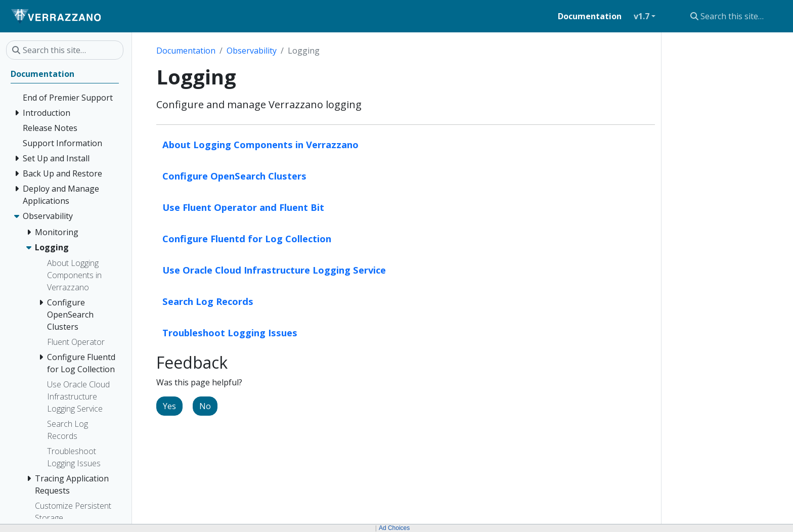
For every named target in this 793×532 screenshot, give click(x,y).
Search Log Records (208, 301)
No (205, 406)
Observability (252, 51)
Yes (169, 406)
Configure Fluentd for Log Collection (247, 238)
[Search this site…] (736, 16)
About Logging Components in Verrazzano (260, 144)
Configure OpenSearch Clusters (234, 176)
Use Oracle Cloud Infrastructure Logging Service (274, 270)
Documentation (186, 51)
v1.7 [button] (642, 16)
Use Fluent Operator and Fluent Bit (243, 207)
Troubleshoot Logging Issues (230, 332)
